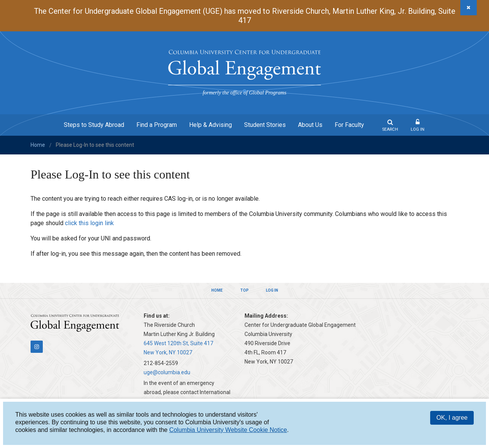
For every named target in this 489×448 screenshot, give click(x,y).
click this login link (89, 223)
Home (38, 145)
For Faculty (349, 125)
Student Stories (265, 125)
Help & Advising (210, 125)
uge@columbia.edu (167, 372)
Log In (418, 129)
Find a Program (157, 125)
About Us (310, 125)
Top (244, 290)
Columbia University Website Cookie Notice (228, 430)
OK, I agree (452, 418)
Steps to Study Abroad (94, 125)
